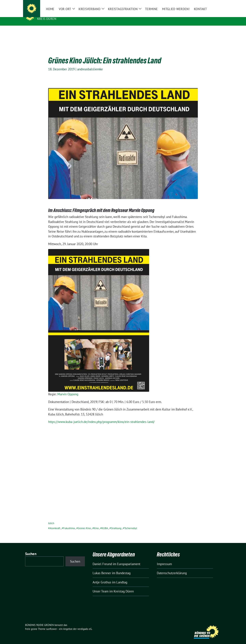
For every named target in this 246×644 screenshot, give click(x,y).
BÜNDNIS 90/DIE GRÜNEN (58, 14)
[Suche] (210, 3)
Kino (96, 523)
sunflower (52, 624)
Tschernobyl (131, 523)
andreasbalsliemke (90, 64)
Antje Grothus (102, 577)
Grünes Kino (84, 523)
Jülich (51, 518)
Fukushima (69, 523)
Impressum (164, 559)
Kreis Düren (47, 19)
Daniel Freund (102, 559)
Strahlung (116, 523)
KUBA (105, 523)
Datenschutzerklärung (172, 568)
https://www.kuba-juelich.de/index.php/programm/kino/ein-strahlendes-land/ (101, 416)
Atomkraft (55, 523)
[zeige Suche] (215, 3)
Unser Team (101, 586)
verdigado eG (85, 624)
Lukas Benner (102, 568)
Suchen (31, 549)
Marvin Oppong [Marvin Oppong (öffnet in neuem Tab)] (68, 389)
